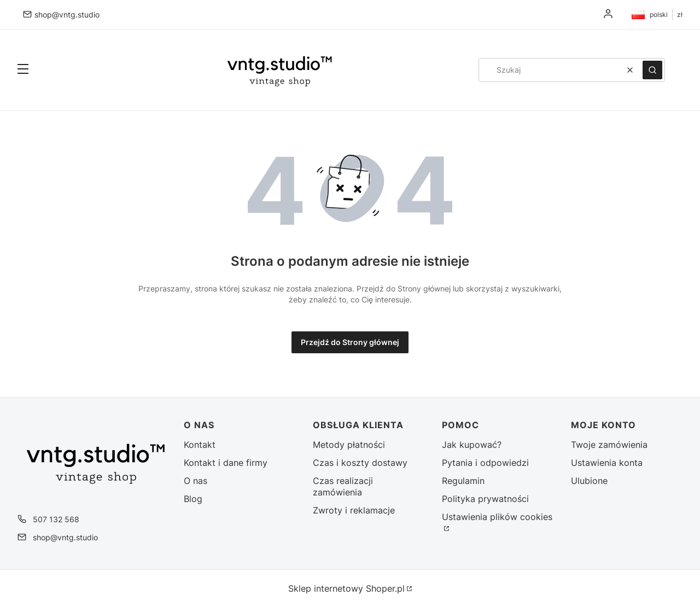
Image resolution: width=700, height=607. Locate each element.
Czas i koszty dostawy (360, 463)
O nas (196, 481)
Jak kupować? (472, 445)
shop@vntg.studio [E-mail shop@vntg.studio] (67, 14)
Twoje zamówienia (609, 445)
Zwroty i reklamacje (354, 510)
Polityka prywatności (485, 499)
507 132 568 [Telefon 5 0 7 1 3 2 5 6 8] (56, 519)
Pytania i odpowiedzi (485, 463)
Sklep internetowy (346, 588)
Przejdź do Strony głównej (350, 342)
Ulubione (589, 481)
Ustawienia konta (607, 463)
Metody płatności (349, 445)
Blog (193, 499)
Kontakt (200, 445)
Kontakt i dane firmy (226, 463)
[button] (23, 70)
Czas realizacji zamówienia (343, 486)
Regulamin (463, 481)
